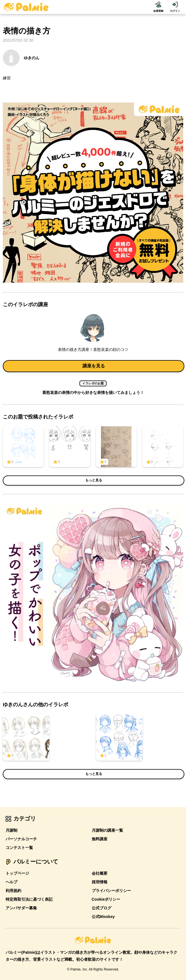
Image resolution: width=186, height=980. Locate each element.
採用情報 (100, 882)
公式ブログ (102, 908)
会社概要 (100, 873)
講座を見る (94, 366)
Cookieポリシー (106, 899)
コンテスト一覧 (19, 848)
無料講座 (100, 839)
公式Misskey (103, 917)
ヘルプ (11, 882)
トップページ (17, 873)
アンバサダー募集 (21, 908)
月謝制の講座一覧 (107, 830)
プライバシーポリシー (111, 891)
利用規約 (13, 891)
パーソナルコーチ (21, 839)
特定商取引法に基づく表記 (29, 899)
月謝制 (11, 830)
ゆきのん (21, 58)
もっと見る (94, 480)
